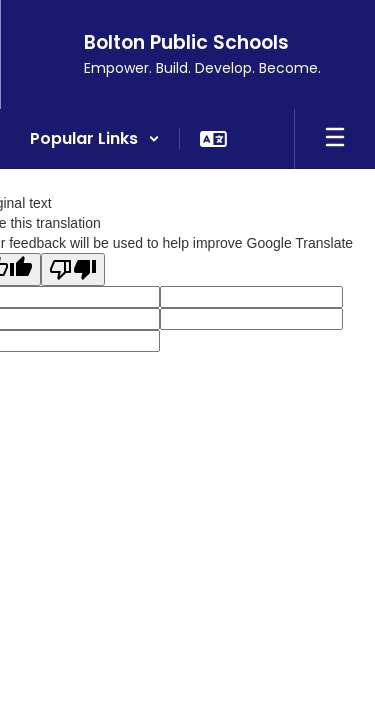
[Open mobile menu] (335, 139)
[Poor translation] (73, 269)
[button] (95, 139)
